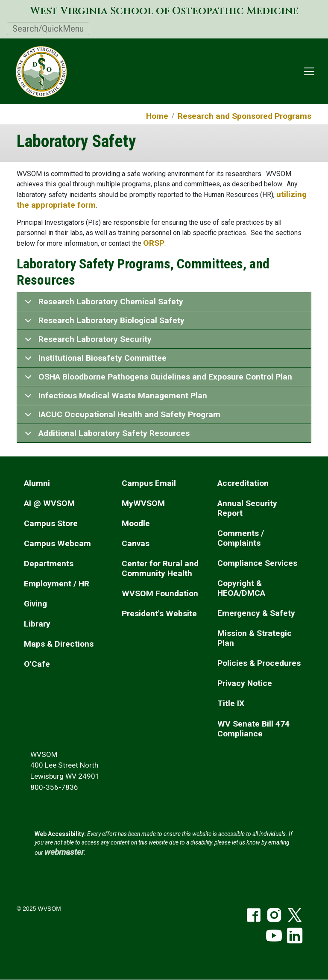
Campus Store (51, 523)
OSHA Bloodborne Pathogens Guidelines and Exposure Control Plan (157, 379)
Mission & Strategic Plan (255, 638)
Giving (35, 604)
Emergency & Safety (256, 613)
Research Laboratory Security (87, 341)
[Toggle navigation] (309, 71)
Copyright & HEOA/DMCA (241, 588)
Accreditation (243, 483)
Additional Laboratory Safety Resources (106, 435)
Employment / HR (57, 584)
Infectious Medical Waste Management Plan (114, 398)
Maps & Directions (59, 644)
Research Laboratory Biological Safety (103, 323)
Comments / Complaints (241, 538)
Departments (49, 564)
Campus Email (149, 483)
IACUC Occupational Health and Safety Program (121, 417)
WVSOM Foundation (160, 593)
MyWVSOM (143, 503)
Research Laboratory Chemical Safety (102, 304)
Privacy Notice (245, 683)
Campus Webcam (57, 543)
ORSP (154, 243)
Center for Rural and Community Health (160, 568)
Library (37, 624)
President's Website (159, 614)
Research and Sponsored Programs (245, 116)
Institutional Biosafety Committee (94, 360)
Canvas (136, 543)
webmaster (64, 852)
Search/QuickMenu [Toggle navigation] (48, 29)
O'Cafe (37, 664)
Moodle (136, 523)
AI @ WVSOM (49, 503)
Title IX (231, 703)
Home (157, 116)
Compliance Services (257, 563)
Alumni (37, 483)
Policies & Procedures (259, 663)
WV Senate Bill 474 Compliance (253, 729)
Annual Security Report (247, 508)
